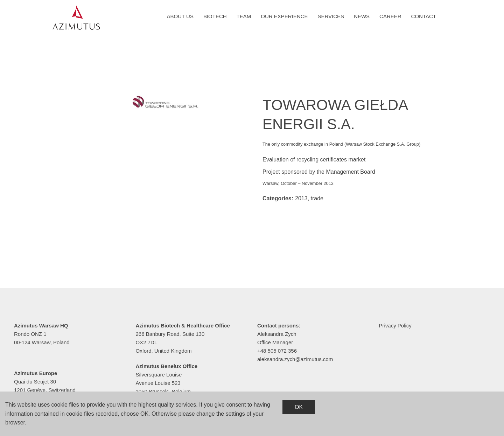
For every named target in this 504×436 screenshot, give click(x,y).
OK (299, 407)
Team (244, 16)
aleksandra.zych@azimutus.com (295, 359)
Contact (424, 16)
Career (390, 16)
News (362, 16)
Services (331, 16)
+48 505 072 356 (277, 351)
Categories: (278, 198)
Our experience (284, 16)
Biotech (215, 16)
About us (180, 16)
